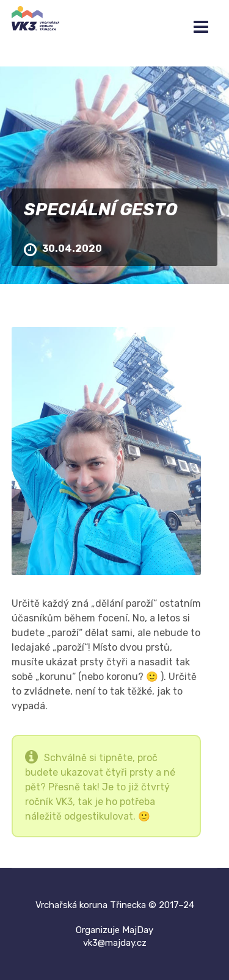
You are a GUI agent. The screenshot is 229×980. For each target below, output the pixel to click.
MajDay (138, 930)
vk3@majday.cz (115, 943)
